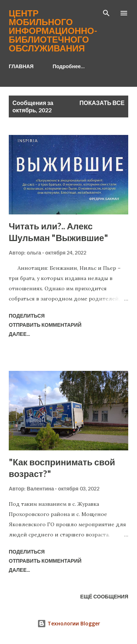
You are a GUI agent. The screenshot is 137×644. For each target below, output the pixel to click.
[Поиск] (106, 13)
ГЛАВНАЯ (21, 66)
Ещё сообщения (104, 596)
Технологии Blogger (69, 623)
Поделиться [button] (27, 316)
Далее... (19, 334)
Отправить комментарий (45, 325)
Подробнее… (69, 66)
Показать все (102, 103)
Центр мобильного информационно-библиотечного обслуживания (53, 30)
